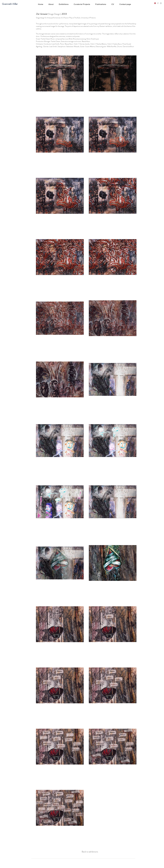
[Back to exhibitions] (90, 852)
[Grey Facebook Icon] (158, 3)
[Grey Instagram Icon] (161, 3)
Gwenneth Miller (10, 4)
